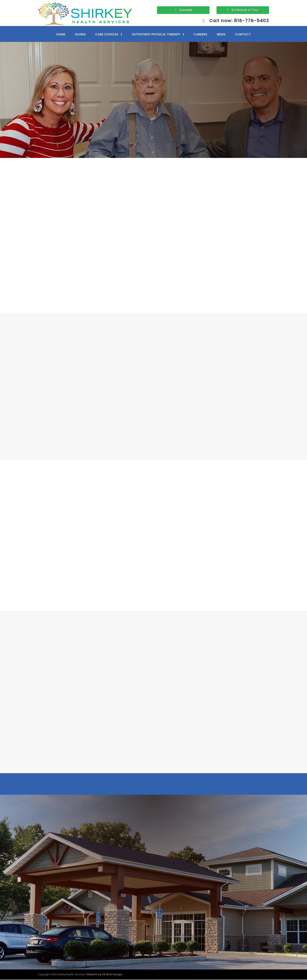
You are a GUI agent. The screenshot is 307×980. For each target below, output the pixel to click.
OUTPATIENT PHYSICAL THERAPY (156, 35)
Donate (186, 10)
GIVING (80, 35)
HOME (61, 35)
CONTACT (243, 35)
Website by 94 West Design (105, 975)
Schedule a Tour (245, 10)
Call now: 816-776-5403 (236, 21)
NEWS (221, 35)
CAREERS (200, 35)
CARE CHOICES (107, 35)
